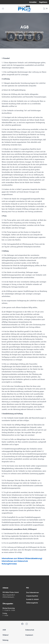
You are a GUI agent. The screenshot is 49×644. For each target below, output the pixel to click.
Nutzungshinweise (9, 564)
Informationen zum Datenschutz (15, 561)
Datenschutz (30, 630)
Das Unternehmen (33, 593)
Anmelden (33, 2)
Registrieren (43, 2)
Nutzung (5, 640)
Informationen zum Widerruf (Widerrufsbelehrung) (22, 558)
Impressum (29, 635)
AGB (4, 630)
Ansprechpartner (32, 596)
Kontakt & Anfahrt (32, 599)
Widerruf (5, 635)
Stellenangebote (32, 603)
